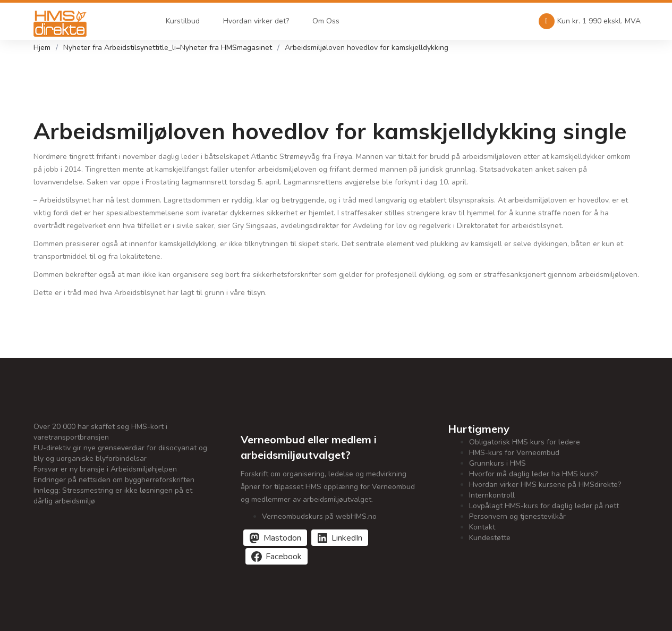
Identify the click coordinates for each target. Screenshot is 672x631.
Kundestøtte (490, 538)
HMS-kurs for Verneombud (514, 453)
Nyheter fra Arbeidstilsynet (109, 48)
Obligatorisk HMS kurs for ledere (525, 442)
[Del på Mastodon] (275, 538)
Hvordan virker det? (256, 21)
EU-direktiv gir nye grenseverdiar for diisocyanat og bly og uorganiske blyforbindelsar (120, 453)
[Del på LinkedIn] (340, 538)
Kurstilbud (183, 21)
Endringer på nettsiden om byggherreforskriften (114, 480)
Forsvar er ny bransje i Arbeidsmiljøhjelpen (105, 469)
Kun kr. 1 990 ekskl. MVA (590, 21)
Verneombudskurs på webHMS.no (319, 516)
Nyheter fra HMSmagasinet (226, 48)
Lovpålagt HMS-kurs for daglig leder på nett (544, 506)
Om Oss (326, 21)
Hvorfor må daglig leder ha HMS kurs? (533, 474)
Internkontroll (492, 495)
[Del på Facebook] (277, 556)
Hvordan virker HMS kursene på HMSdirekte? (545, 485)
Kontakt (482, 527)
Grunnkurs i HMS (497, 463)
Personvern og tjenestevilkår (517, 516)
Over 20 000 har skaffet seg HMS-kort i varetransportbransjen (100, 432)
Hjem (42, 48)
